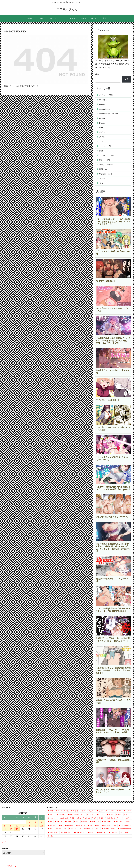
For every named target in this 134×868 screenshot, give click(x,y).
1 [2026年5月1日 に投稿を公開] (29, 822)
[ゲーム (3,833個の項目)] (91, 815)
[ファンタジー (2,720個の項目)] (53, 818)
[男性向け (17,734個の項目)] (75, 811)
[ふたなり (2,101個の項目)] (87, 818)
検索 (97, 74)
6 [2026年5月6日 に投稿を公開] (17, 826)
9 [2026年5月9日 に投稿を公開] (35, 826)
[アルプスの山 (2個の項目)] (66, 832)
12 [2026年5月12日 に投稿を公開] (11, 829)
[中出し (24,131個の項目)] (51, 811)
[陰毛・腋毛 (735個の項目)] (52, 825)
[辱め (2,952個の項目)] (119, 815)
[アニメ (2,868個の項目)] (128, 815)
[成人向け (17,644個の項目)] (91, 811)
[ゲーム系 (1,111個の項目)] (59, 822)
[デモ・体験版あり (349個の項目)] (125, 825)
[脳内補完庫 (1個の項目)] (102, 832)
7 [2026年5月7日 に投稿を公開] (23, 826)
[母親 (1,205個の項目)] (50, 822)
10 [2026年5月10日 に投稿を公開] (42, 826)
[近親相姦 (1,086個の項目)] (68, 822)
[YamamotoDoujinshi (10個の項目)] (125, 829)
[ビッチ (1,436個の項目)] (128, 818)
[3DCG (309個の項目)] (51, 829)
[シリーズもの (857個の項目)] (95, 822)
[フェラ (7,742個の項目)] (51, 815)
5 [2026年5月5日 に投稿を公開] (11, 826)
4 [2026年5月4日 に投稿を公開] (5, 826)
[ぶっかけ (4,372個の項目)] (61, 815)
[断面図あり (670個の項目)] (69, 825)
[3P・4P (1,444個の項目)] (120, 818)
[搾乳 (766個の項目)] (129, 822)
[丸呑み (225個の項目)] (58, 829)
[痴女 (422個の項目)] (97, 825)
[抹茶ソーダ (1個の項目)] (90, 836)
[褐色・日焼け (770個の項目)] (119, 822)
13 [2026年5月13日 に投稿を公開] (17, 829)
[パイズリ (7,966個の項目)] (128, 811)
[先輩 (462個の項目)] (90, 825)
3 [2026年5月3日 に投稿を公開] (42, 822)
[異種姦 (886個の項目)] (84, 822)
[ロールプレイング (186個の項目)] (75, 829)
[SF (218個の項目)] (65, 829)
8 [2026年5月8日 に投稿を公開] (29, 826)
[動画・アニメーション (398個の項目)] (109, 825)
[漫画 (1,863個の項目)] (101, 818)
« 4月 (4, 842)
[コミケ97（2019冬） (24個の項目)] (109, 829)
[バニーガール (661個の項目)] (81, 825)
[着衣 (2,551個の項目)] (72, 818)
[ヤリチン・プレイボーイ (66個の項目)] (92, 829)
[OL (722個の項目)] (61, 825)
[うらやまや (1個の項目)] (113, 832)
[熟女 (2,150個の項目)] (79, 818)
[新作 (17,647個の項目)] (83, 811)
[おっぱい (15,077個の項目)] (101, 811)
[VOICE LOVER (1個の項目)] (80, 832)
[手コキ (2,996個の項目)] (111, 815)
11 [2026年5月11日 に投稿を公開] (5, 829)
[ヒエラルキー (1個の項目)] (126, 832)
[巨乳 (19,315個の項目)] (67, 811)
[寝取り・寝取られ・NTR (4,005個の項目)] (76, 815)
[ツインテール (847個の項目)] (107, 822)
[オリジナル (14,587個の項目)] (111, 811)
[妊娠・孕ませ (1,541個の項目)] (110, 818)
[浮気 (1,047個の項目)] (77, 822)
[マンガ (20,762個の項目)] (59, 811)
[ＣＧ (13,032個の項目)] (119, 811)
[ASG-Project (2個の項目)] (53, 832)
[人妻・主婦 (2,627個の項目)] (64, 818)
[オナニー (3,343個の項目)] (101, 815)
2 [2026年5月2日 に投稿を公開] (35, 822)
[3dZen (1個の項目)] (91, 832)
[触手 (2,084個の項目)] (94, 818)
